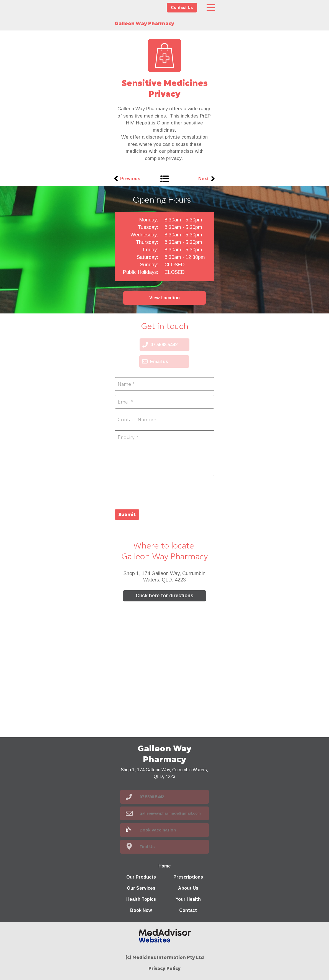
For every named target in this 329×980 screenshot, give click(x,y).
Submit (127, 514)
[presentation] (157, 493)
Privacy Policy (164, 968)
